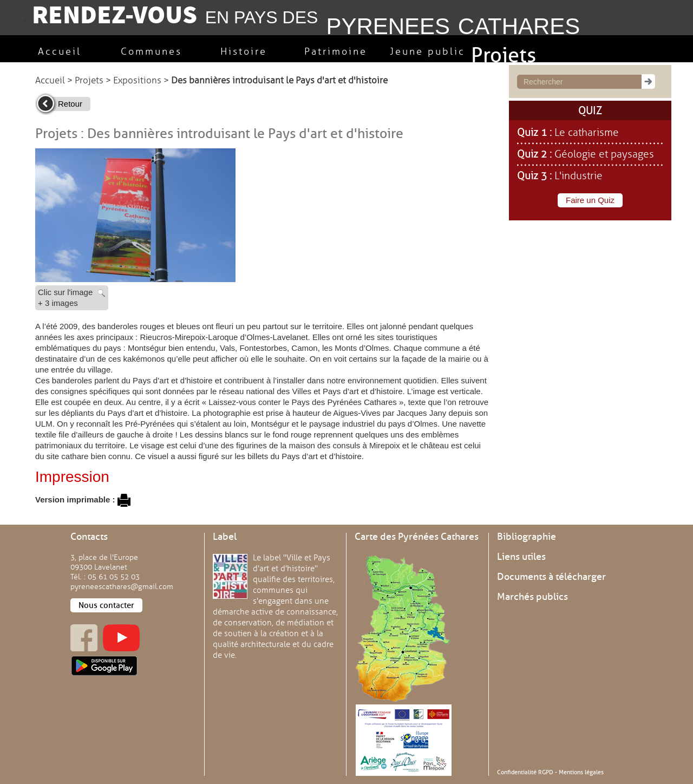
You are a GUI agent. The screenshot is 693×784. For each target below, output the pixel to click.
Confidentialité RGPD (525, 772)
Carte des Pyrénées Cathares (417, 537)
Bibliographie (527, 537)
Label (225, 537)
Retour (70, 104)
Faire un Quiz (590, 200)
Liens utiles (521, 557)
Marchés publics (532, 597)
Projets (89, 80)
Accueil (50, 80)
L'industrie (578, 176)
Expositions (137, 80)
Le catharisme (587, 133)
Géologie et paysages (604, 154)
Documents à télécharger (551, 577)
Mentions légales (581, 772)
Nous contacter (106, 605)
